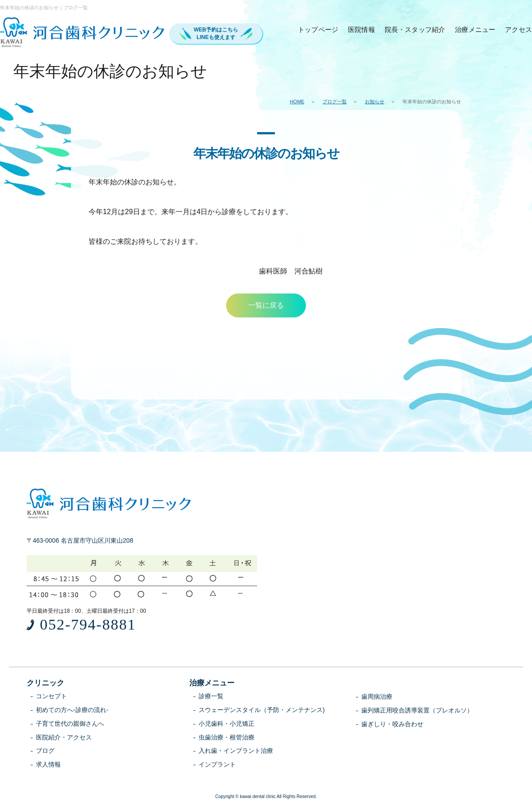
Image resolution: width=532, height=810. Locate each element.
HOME (297, 102)
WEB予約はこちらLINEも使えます (216, 33)
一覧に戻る (266, 305)
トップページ (318, 29)
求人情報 (48, 764)
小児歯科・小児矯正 (227, 724)
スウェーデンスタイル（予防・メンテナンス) (262, 710)
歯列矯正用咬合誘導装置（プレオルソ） (417, 710)
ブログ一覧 (334, 102)
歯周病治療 (377, 697)
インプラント (217, 764)
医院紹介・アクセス (64, 737)
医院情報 (362, 29)
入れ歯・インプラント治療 (236, 751)
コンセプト (51, 696)
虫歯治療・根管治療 (227, 737)
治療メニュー (475, 29)
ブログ (45, 751)
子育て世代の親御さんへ (70, 724)
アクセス (518, 29)
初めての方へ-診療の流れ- (72, 710)
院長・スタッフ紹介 (415, 29)
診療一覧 (211, 696)
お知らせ (375, 102)
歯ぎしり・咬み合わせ (392, 724)
